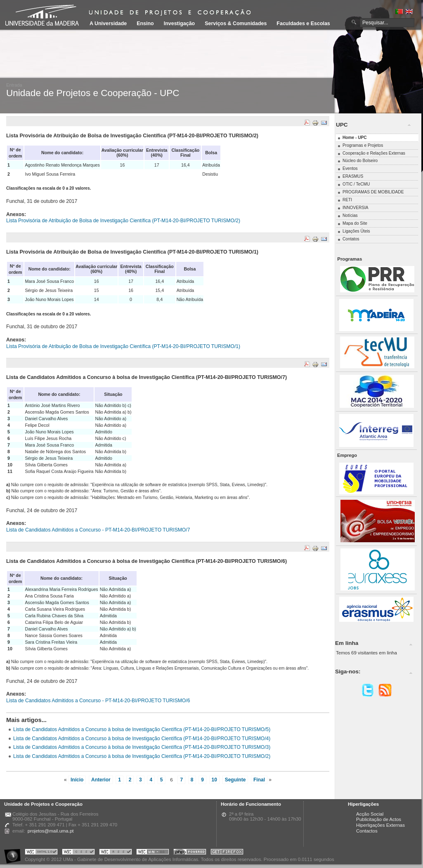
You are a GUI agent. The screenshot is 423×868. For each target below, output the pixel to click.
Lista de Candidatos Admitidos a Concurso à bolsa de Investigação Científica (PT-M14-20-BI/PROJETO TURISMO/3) (142, 747)
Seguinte (235, 780)
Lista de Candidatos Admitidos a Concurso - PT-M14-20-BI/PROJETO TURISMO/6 (98, 701)
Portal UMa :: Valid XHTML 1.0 (41, 853)
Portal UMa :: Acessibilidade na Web (14, 853)
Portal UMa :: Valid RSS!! (116, 853)
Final (259, 780)
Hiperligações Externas (380, 825)
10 (214, 780)
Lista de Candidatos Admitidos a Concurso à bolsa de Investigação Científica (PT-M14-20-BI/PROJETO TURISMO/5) (142, 729)
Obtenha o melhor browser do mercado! (227, 853)
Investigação (179, 24)
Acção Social (370, 814)
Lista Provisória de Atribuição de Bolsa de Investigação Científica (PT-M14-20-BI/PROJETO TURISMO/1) (123, 346)
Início (77, 780)
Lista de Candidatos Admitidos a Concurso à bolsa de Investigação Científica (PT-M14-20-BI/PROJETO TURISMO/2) (142, 756)
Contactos (367, 831)
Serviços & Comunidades (236, 24)
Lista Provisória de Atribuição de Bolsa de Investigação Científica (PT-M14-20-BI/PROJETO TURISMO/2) (123, 221)
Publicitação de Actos (379, 819)
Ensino (145, 24)
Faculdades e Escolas (303, 24)
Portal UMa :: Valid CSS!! (78, 853)
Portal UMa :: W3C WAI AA (153, 853)
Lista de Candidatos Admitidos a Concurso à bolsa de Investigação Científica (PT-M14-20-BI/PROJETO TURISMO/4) (142, 739)
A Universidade (108, 24)
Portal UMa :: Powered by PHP (190, 853)
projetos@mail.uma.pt (51, 831)
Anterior (101, 780)
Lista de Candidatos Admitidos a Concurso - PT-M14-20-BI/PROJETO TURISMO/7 (98, 530)
